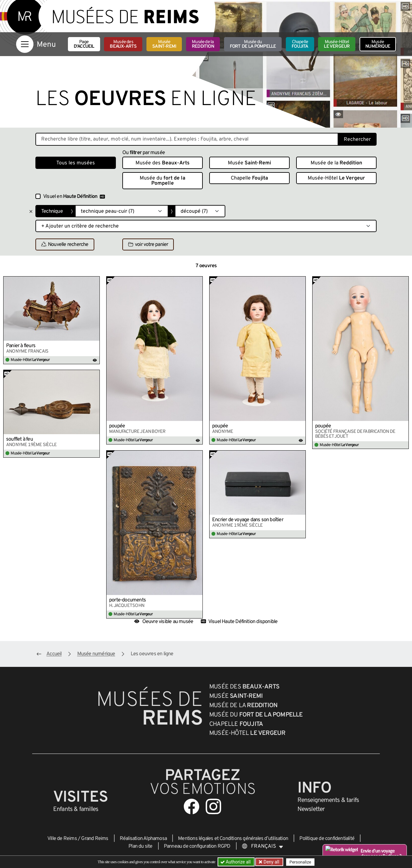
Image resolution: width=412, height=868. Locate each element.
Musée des (123, 44)
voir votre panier (148, 245)
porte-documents (127, 600)
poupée (117, 426)
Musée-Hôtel (337, 44)
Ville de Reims (62, 839)
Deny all (271, 862)
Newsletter (311, 809)
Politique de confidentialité (327, 839)
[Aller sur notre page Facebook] (192, 806)
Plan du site (140, 846)
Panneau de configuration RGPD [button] (197, 846)
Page (84, 44)
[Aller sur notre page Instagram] (213, 806)
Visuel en (74, 197)
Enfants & (76, 809)
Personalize (300, 862)
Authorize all (236, 862)
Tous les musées (76, 163)
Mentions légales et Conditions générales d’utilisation (233, 839)
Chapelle (300, 44)
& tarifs (328, 800)
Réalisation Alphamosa (143, 839)
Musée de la (203, 44)
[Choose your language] (263, 846)
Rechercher (357, 140)
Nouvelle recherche (65, 245)
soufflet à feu (19, 439)
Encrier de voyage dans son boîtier (248, 520)
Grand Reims (95, 839)
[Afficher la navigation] (25, 44)
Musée (164, 44)
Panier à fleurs (21, 346)
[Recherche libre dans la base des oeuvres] (187, 139)
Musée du (253, 44)
